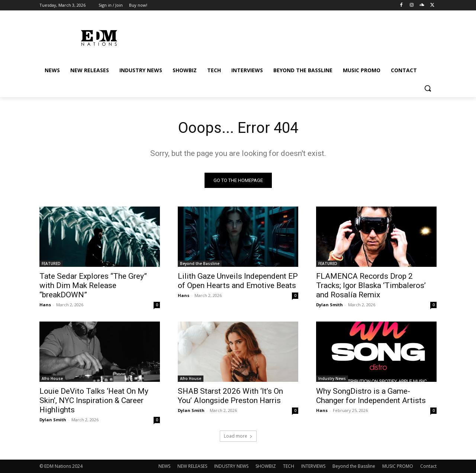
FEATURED (51, 263)
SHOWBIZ (266, 466)
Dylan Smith (329, 305)
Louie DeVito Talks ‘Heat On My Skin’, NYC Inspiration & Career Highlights (94, 400)
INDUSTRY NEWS (231, 466)
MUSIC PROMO (398, 466)
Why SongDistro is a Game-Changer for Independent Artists (371, 396)
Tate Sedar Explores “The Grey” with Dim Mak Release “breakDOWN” (93, 285)
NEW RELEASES (192, 466)
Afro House (52, 378)
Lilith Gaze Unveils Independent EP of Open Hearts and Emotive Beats (238, 281)
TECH (289, 466)
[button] (428, 88)
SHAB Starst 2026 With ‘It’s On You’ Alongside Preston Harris (230, 396)
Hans (45, 305)
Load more (238, 436)
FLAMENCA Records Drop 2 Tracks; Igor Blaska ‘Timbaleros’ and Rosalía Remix (371, 285)
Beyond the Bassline (200, 263)
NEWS (164, 466)
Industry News (332, 378)
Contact (428, 466)
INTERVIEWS (313, 466)
